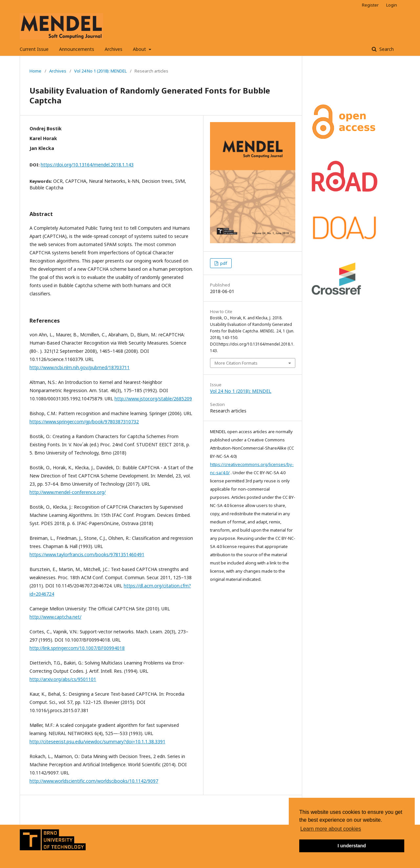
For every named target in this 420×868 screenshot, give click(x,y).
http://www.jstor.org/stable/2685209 (153, 399)
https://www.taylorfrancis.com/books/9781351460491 (87, 554)
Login (392, 5)
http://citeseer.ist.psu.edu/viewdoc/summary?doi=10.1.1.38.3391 (97, 741)
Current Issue (34, 49)
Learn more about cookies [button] (331, 829)
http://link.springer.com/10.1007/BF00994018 (77, 648)
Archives (114, 49)
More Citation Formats (236, 363)
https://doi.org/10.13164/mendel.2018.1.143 (87, 165)
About (140, 49)
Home (35, 71)
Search (386, 49)
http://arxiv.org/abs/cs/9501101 (63, 679)
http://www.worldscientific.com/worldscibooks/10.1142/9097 (94, 781)
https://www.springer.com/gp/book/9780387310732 (84, 422)
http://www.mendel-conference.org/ (68, 492)
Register (370, 5)
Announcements (77, 49)
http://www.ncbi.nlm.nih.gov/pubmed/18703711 (80, 367)
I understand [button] (352, 846)
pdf (223, 263)
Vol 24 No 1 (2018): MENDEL (100, 71)
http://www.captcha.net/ (55, 617)
